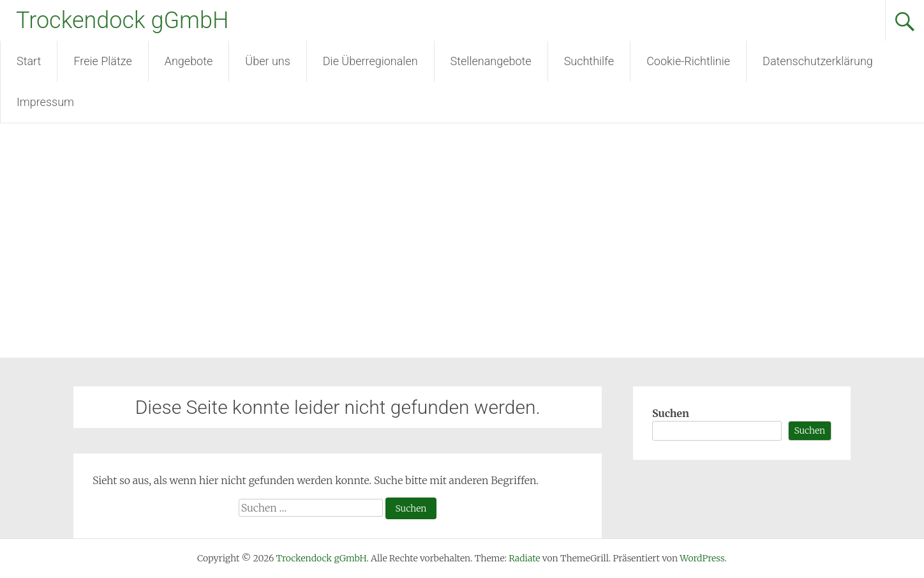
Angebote (189, 61)
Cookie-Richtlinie (688, 61)
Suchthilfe (589, 61)
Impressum (45, 102)
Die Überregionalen (370, 61)
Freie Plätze (102, 61)
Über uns (267, 61)
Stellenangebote (491, 61)
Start (29, 61)
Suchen (671, 413)
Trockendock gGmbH (122, 20)
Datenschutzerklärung (818, 61)
